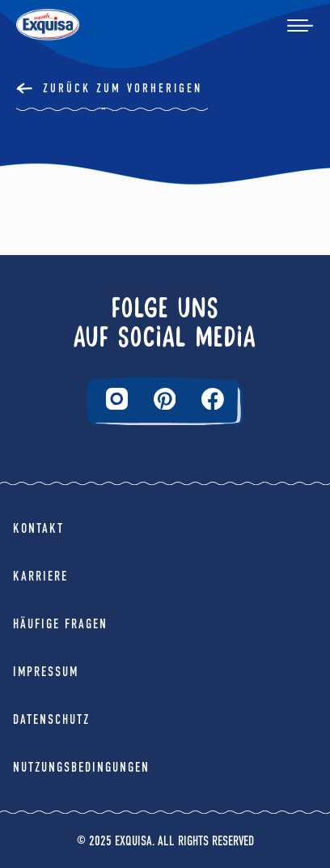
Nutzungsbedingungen (81, 767)
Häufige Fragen (60, 624)
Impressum (46, 672)
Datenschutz (51, 719)
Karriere (40, 576)
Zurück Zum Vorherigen (123, 88)
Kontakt (38, 528)
